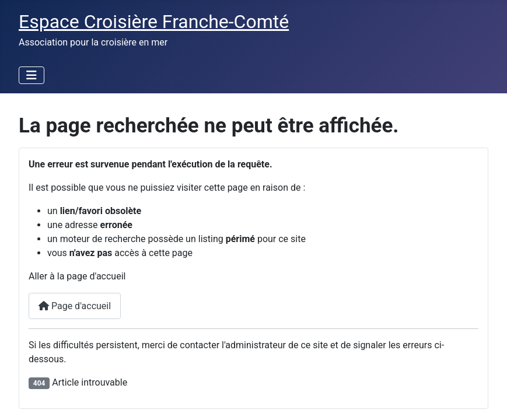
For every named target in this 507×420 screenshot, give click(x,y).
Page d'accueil (75, 306)
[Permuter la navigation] (32, 75)
